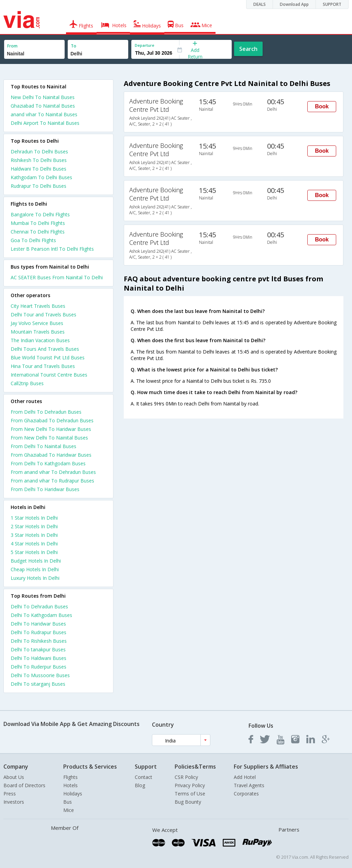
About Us (14, 777)
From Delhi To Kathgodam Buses (48, 463)
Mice (69, 810)
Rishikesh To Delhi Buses (39, 160)
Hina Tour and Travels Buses (43, 366)
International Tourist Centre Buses (49, 375)
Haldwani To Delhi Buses (38, 169)
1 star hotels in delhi (34, 518)
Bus (68, 802)
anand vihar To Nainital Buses (44, 114)
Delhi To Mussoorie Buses (40, 675)
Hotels (70, 785)
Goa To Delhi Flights (33, 240)
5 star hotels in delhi (34, 552)
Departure (145, 45)
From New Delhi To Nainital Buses (49, 438)
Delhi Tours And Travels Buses (45, 349)
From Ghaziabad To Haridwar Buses (51, 455)
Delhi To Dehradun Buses (39, 606)
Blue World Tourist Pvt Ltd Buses (48, 357)
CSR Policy (186, 777)
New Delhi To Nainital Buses (43, 97)
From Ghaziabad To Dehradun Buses (52, 420)
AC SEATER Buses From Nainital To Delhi (57, 277)
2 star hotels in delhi (34, 526)
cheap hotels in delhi (35, 569)
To (74, 46)
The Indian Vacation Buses (40, 340)
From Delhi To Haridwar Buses (45, 489)
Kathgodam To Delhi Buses (41, 177)
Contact (144, 777)
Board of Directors (24, 785)
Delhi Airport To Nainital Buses (45, 123)
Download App (294, 4)
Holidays (73, 794)
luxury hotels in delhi (35, 578)
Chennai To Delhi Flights (38, 232)
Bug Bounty (188, 802)
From (12, 46)
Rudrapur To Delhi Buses (38, 186)
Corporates (246, 794)
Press (10, 794)
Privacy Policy (190, 785)
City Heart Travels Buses (38, 306)
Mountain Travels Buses (38, 332)
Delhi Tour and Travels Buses (43, 314)
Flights (70, 777)
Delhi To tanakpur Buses (38, 649)
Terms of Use (190, 794)
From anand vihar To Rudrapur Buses (52, 481)
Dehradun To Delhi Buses (39, 151)
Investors (14, 802)
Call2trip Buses (27, 383)
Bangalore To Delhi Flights (40, 214)
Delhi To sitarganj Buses (38, 684)
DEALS (260, 4)
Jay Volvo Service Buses (37, 323)
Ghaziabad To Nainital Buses (43, 106)
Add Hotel (245, 777)
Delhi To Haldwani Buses (38, 658)
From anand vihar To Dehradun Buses (53, 472)
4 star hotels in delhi (34, 544)
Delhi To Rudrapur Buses (38, 632)
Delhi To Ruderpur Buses (38, 667)
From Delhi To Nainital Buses (43, 446)
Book (322, 106)
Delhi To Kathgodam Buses (41, 615)
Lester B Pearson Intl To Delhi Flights (52, 249)
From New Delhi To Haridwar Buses (51, 429)
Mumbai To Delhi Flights (38, 223)
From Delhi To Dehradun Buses (46, 412)
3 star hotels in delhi (34, 535)
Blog (140, 785)
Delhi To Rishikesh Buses (39, 641)
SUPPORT (332, 4)
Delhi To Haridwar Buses (38, 624)
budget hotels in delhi (36, 561)
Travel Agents (249, 785)
